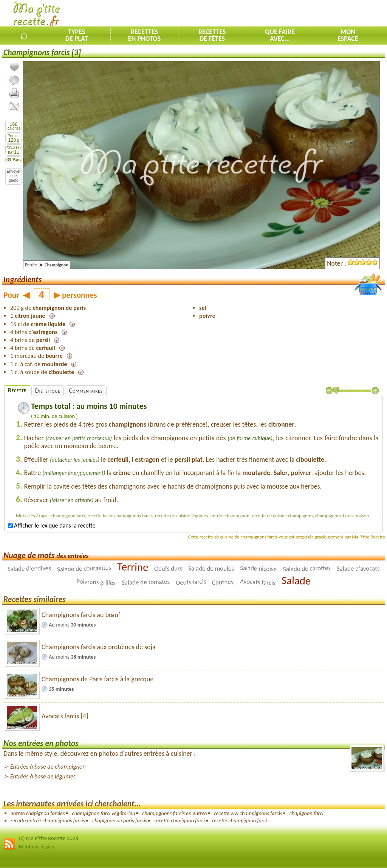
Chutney (223, 582)
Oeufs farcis (191, 582)
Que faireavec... (280, 35)
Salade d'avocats (358, 569)
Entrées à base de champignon (48, 767)
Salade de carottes (307, 569)
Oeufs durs (168, 569)
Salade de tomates (146, 582)
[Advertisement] (299, 14)
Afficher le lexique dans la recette (52, 525)
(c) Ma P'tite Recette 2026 (49, 838)
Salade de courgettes (84, 569)
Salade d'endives (29, 569)
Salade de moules (211, 569)
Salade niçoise (259, 569)
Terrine (132, 567)
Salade (296, 581)
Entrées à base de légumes (43, 776)
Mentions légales (37, 847)
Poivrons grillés (96, 582)
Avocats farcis (258, 582)
